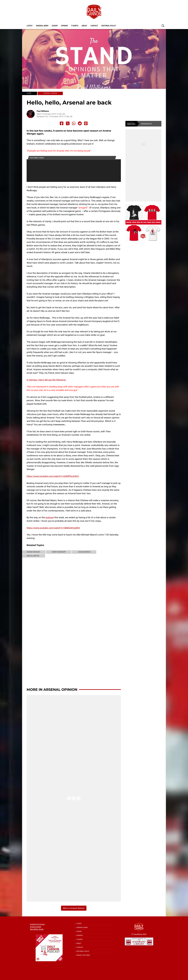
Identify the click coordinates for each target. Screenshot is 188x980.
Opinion (64, 26)
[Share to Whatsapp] (74, 123)
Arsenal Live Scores (37, 924)
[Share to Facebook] (62, 123)
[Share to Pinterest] (86, 123)
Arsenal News (42, 26)
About (84, 26)
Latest (30, 26)
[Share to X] (68, 123)
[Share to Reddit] (80, 123)
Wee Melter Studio (37, 929)
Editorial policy (109, 26)
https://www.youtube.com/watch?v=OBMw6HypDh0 (53, 528)
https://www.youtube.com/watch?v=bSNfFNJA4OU (53, 476)
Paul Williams (43, 111)
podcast (50, 517)
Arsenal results (36, 927)
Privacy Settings (83, 955)
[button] (163, 26)
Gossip (55, 26)
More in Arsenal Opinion (52, 690)
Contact (94, 26)
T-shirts (75, 26)
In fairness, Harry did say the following (46, 380)
